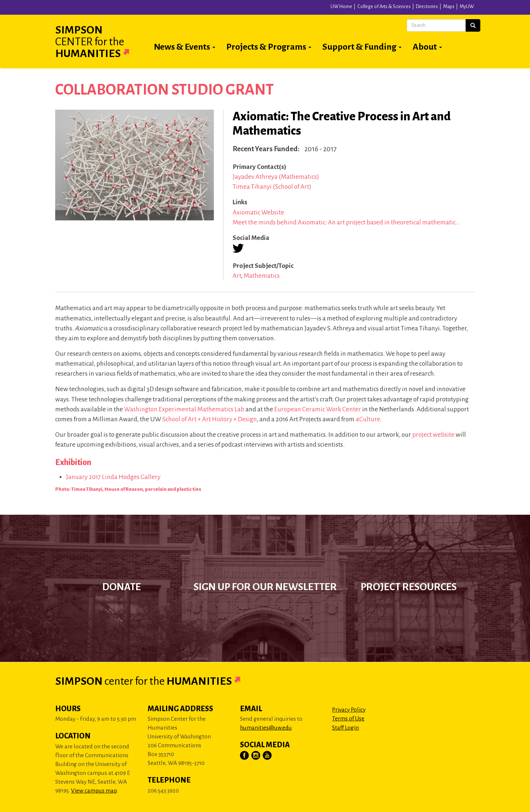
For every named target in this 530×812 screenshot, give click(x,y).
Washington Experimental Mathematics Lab (184, 409)
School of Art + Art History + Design (210, 419)
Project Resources (409, 587)
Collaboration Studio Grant (165, 90)
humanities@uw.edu (266, 728)
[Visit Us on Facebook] (245, 756)
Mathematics (262, 276)
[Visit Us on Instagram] (256, 756)
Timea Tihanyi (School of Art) (272, 187)
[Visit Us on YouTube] (268, 756)
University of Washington (133, 9)
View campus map (94, 790)
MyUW (467, 7)
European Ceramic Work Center (318, 409)
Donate (122, 587)
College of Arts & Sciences (384, 7)
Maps (449, 7)
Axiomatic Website (258, 212)
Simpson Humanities (101, 42)
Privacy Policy (349, 710)
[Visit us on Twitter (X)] (238, 248)
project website (433, 435)
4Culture (368, 419)
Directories (427, 7)
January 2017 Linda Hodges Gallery (113, 477)
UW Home (341, 7)
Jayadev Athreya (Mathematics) (276, 177)
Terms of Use (348, 718)
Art (237, 276)
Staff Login (345, 728)
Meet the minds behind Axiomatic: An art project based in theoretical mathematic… (346, 222)
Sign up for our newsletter (265, 587)
